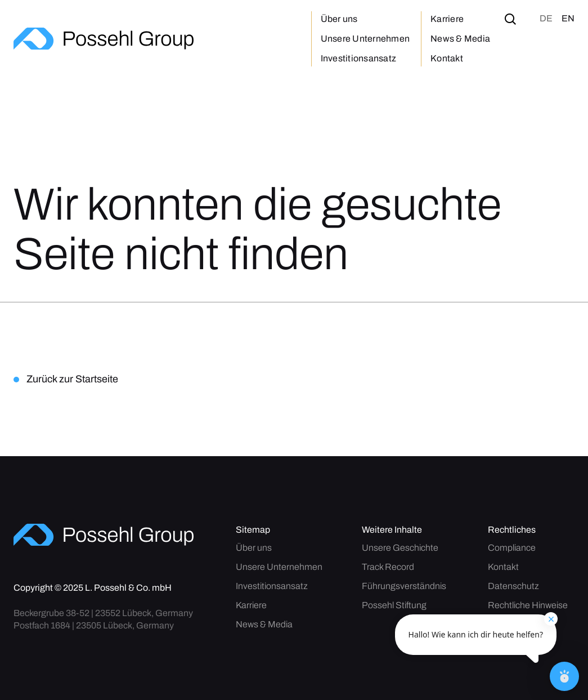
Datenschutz (513, 586)
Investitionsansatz (359, 58)
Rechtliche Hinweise (528, 605)
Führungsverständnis (404, 586)
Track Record (388, 567)
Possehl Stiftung (394, 605)
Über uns (339, 19)
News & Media (460, 39)
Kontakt (447, 58)
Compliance (512, 548)
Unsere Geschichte (400, 548)
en (568, 18)
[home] (104, 39)
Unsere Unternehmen (365, 39)
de (546, 18)
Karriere (447, 19)
